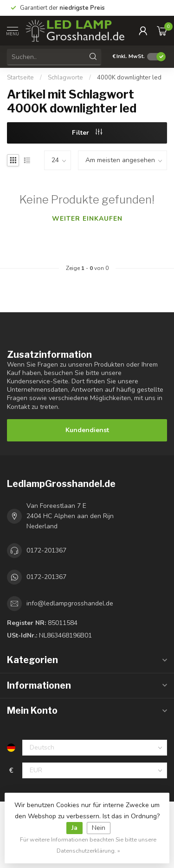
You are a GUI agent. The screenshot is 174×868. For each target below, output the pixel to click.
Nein (99, 828)
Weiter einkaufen (87, 219)
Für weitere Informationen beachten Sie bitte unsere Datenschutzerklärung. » (88, 845)
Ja (74, 828)
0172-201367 (46, 550)
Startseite (20, 78)
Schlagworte (65, 78)
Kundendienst (87, 430)
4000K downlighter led (129, 78)
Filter (87, 133)
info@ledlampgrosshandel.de (70, 603)
